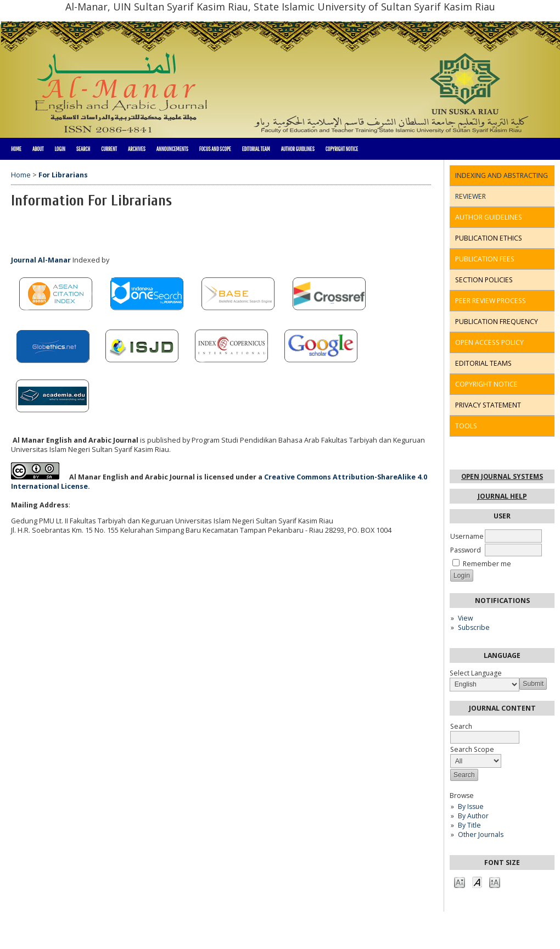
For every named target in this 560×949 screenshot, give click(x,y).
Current (109, 149)
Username (467, 536)
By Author (473, 816)
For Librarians (63, 175)
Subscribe (474, 627)
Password (466, 550)
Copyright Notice (342, 149)
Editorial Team (256, 149)
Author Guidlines (298, 149)
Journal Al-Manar (41, 260)
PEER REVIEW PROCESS (491, 301)
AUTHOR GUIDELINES (489, 217)
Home (16, 149)
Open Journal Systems (502, 476)
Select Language (476, 673)
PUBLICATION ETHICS (489, 238)
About (38, 149)
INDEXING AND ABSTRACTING (502, 175)
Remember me (487, 564)
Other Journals (481, 834)
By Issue (471, 806)
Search (83, 149)
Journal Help (502, 496)
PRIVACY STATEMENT (488, 405)
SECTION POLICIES (484, 280)
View (465, 618)
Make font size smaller (460, 882)
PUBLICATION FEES (485, 259)
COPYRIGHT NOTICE (486, 384)
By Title (469, 825)
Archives (137, 149)
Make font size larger (495, 882)
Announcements (172, 149)
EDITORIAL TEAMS (483, 363)
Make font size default (477, 882)
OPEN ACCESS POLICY (489, 342)
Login (60, 149)
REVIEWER (471, 196)
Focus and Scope (215, 149)
